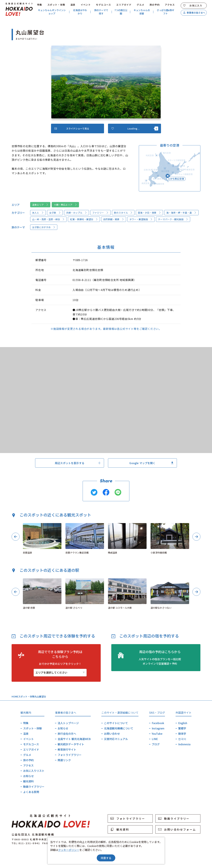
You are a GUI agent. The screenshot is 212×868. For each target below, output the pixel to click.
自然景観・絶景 (114, 219)
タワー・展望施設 (141, 219)
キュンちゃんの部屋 (142, 12)
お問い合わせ (112, 734)
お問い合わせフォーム (177, 829)
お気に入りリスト (34, 771)
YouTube (157, 734)
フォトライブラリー (70, 755)
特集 (40, 5)
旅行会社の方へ (67, 734)
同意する (106, 858)
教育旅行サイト (67, 749)
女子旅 (55, 213)
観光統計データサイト (71, 744)
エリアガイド (124, 5)
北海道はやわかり (80, 12)
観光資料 (28, 781)
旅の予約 (155, 5)
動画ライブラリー (34, 787)
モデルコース (103, 5)
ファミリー (100, 213)
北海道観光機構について (119, 728)
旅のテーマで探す (101, 12)
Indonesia (184, 744)
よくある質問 (31, 792)
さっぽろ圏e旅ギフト (165, 12)
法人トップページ (68, 723)
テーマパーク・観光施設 (173, 219)
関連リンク (64, 760)
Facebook (158, 723)
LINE (155, 739)
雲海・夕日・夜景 (149, 213)
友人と (38, 213)
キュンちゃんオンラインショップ (52, 12)
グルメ (140, 5)
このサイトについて (116, 723)
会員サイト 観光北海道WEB (74, 739)
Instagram (158, 728)
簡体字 (182, 734)
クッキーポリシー (69, 850)
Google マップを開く (151, 463)
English (183, 723)
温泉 (73, 5)
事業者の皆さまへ (194, 13)
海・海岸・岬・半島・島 (181, 213)
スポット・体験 (56, 5)
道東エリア (40, 205)
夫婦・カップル (77, 213)
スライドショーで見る (72, 128)
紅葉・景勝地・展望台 (84, 219)
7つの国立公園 (121, 12)
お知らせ (28, 776)
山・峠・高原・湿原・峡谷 (48, 219)
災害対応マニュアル (116, 739)
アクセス (170, 5)
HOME (15, 696)
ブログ (156, 744)
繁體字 (182, 728)
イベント (86, 5)
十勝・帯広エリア (65, 205)
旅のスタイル (123, 213)
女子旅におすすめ (44, 227)
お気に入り (193, 5)
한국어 (182, 739)
